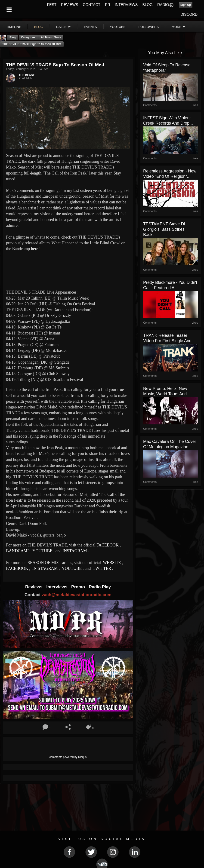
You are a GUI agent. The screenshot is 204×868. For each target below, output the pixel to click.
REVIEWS (70, 5)
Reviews (34, 587)
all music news (51, 37)
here (35, 249)
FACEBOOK (108, 545)
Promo (79, 587)
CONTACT (92, 5)
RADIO (163, 5)
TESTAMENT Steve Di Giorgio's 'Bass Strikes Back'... (164, 229)
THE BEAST (27, 75)
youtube (118, 27)
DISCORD (189, 14)
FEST (52, 5)
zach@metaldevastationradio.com (77, 595)
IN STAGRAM (45, 568)
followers (149, 27)
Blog (13, 37)
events (90, 27)
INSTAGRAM (75, 551)
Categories (28, 37)
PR (108, 5)
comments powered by (68, 757)
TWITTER (101, 568)
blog (39, 27)
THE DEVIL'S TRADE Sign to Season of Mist (32, 44)
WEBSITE (111, 563)
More (179, 27)
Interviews (57, 587)
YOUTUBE (42, 551)
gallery (63, 27)
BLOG (148, 5)
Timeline (14, 27)
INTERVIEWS (126, 5)
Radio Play (100, 587)
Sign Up (186, 5)
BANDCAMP (18, 551)
